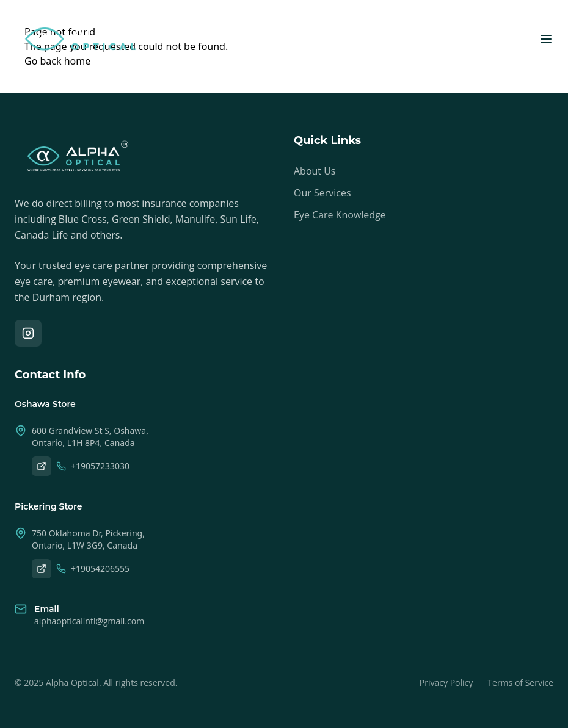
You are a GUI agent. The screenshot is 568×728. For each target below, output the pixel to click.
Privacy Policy (446, 683)
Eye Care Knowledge (340, 215)
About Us (315, 171)
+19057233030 (93, 466)
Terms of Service (520, 683)
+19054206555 (93, 568)
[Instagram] (28, 333)
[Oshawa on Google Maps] (42, 466)
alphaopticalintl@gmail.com (89, 621)
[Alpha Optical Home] (81, 39)
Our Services (322, 193)
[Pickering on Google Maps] (42, 569)
